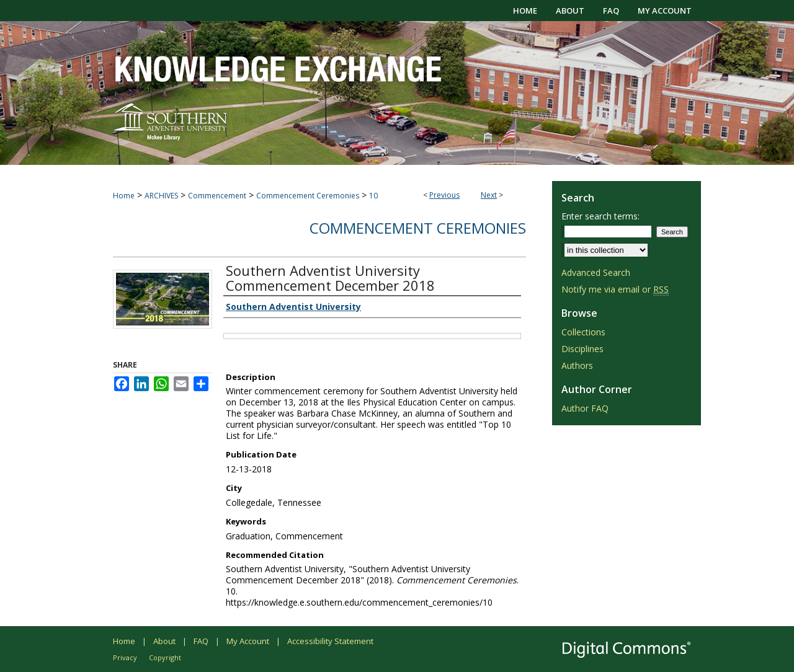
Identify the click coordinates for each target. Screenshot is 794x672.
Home (124, 196)
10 (373, 196)
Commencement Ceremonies (308, 196)
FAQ (201, 641)
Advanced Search (596, 272)
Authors (577, 365)
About (164, 641)
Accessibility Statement (330, 641)
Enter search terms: (600, 216)
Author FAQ (585, 408)
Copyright (165, 657)
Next (489, 195)
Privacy (125, 657)
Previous (444, 195)
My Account (248, 641)
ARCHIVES (161, 196)
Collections (583, 332)
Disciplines (582, 349)
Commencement (217, 196)
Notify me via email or (615, 289)
